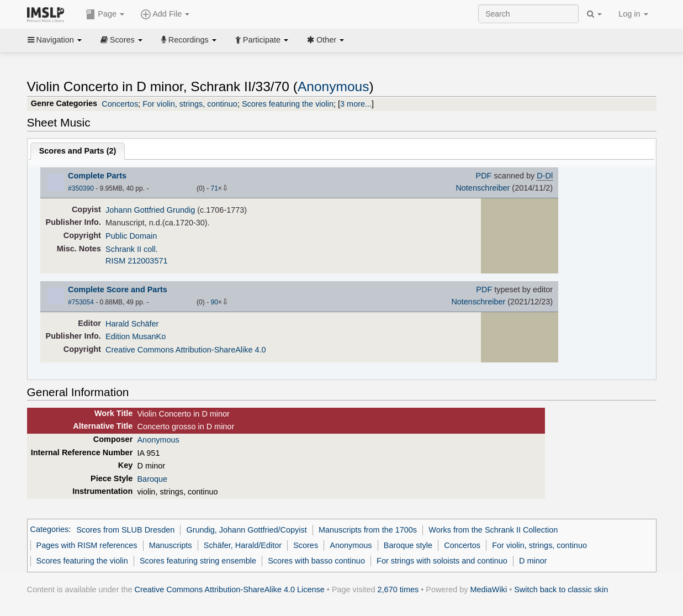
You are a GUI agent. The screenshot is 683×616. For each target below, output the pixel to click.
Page (105, 14)
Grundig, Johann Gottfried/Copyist (246, 530)
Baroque (152, 479)
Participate (262, 40)
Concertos (120, 104)
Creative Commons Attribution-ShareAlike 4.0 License (230, 589)
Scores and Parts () (78, 151)
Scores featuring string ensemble (198, 561)
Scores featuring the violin (288, 104)
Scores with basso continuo (316, 561)
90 (214, 302)
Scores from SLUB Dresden (125, 530)
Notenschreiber (483, 188)
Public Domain (131, 236)
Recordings (189, 40)
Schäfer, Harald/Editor (243, 545)
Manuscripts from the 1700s (368, 530)
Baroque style (408, 545)
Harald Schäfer (132, 324)
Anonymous (333, 86)
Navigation (55, 40)
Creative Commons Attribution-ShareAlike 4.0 (186, 350)
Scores (121, 40)
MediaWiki (489, 589)
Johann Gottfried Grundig (150, 210)
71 (214, 188)
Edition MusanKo (136, 336)
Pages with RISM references (87, 545)
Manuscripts (171, 545)
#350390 (81, 188)
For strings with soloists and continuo (442, 561)
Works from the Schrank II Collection (493, 530)
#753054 (81, 302)
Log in (633, 14)
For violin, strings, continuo (190, 104)
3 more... (356, 104)
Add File (165, 14)
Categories (50, 530)
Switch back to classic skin (561, 589)
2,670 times (398, 589)
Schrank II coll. (132, 249)
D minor (533, 561)
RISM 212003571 (136, 261)
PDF (484, 176)
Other (325, 40)
